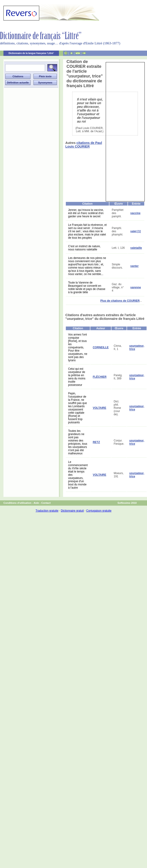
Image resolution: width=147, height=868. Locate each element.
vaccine (135, 213)
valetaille (136, 248)
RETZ (96, 442)
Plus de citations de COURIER (120, 301)
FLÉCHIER (100, 377)
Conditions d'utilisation (17, 503)
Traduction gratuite (47, 511)
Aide (36, 503)
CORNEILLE (101, 347)
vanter (134, 266)
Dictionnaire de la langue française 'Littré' (31, 53)
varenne (136, 287)
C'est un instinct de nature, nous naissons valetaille (84, 248)
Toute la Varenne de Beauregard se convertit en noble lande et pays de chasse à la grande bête (87, 287)
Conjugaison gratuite (99, 511)
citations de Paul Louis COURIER (84, 145)
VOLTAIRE (99, 408)
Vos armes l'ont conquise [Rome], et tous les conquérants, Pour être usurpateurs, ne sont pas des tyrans (78, 347)
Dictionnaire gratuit (72, 511)
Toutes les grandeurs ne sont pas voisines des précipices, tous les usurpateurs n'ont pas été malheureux (78, 442)
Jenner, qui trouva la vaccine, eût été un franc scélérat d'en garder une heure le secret (86, 213)
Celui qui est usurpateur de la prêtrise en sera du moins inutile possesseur (77, 377)
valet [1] (135, 231)
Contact (46, 503)
